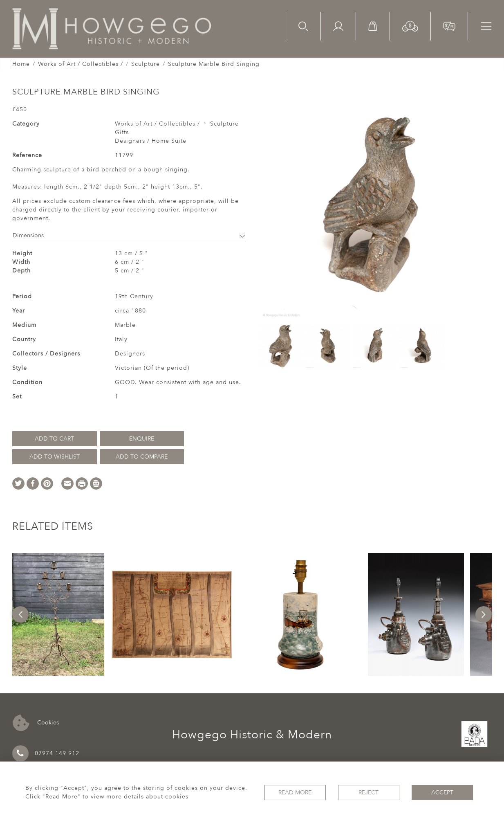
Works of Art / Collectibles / (81, 64)
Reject (368, 793)
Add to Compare (142, 457)
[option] (58, 614)
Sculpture (146, 64)
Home (21, 64)
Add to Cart (54, 439)
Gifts (122, 132)
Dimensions (129, 235)
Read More (295, 793)
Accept (442, 793)
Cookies (36, 723)
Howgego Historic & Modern (252, 735)
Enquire (142, 439)
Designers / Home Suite (151, 141)
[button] (410, 26)
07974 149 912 (46, 753)
